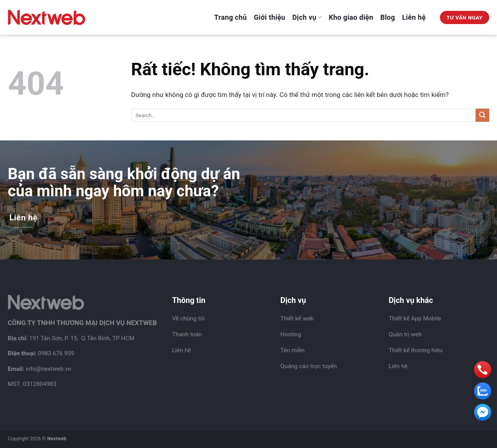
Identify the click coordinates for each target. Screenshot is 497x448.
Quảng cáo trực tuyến (309, 366)
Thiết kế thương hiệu (416, 350)
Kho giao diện (351, 17)
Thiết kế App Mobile (415, 318)
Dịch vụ (307, 17)
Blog (388, 17)
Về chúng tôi (188, 318)
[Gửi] (482, 115)
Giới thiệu (270, 17)
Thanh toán (187, 334)
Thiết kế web (297, 318)
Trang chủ (231, 17)
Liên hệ (414, 17)
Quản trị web (405, 334)
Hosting (291, 334)
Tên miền (292, 350)
